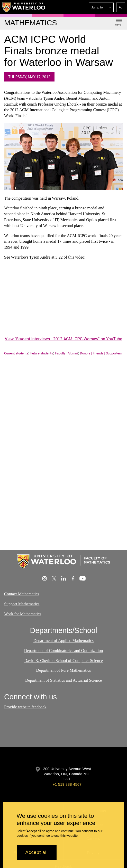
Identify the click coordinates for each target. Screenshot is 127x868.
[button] (101, 7)
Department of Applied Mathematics (63, 641)
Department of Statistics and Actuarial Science (63, 680)
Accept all (37, 852)
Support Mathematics (22, 604)
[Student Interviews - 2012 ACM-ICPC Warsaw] (63, 302)
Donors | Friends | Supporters (101, 353)
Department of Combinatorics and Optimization (64, 651)
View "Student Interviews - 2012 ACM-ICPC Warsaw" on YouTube (64, 339)
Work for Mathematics (23, 614)
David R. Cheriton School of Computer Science (63, 661)
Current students (16, 353)
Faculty (60, 353)
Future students (42, 353)
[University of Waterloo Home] (24, 7)
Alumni (73, 353)
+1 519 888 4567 (67, 784)
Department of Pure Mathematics (64, 670)
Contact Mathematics (22, 594)
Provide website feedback (25, 707)
